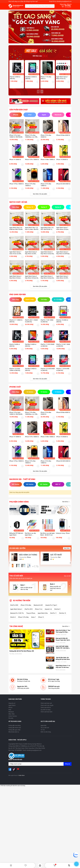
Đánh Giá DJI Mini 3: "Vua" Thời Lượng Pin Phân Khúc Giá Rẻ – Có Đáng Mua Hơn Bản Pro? (63, 634)
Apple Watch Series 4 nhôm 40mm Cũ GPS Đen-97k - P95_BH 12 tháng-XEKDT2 (62, 280)
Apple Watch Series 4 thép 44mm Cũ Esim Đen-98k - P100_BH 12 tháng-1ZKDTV (48, 280)
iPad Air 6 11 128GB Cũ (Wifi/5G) (16, 323)
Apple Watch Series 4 (16, 612)
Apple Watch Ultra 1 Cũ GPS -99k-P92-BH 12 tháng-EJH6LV (47, 231)
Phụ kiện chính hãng (19, 504)
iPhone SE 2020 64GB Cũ (63, 186)
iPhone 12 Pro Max (23, 620)
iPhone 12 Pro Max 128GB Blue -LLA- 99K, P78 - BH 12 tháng (31, 139)
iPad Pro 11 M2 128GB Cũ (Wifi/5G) (47, 323)
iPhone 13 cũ (39, 612)
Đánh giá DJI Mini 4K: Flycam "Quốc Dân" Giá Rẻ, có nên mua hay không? (63, 642)
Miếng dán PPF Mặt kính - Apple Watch (16, 537)
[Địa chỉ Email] (40, 766)
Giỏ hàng (55, 865)
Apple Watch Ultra (43, 616)
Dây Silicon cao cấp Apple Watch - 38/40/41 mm (47, 537)
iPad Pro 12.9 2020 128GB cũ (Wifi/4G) (15, 372)
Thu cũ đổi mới (45, 730)
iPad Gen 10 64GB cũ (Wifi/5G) (62, 323)
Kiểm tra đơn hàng (46, 734)
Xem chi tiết (67, 578)
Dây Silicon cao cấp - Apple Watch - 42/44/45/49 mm (31, 537)
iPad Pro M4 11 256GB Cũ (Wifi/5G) (31, 323)
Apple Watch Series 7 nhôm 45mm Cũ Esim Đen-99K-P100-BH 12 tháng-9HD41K (62, 231)
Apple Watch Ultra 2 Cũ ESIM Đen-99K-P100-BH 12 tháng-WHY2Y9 (16, 231)
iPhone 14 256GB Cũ (62, 162)
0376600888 (18, 753)
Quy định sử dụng (46, 712)
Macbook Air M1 (38, 608)
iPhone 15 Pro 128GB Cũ (32, 162)
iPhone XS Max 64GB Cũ (63, 138)
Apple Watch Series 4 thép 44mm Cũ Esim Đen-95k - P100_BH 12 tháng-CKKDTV (32, 280)
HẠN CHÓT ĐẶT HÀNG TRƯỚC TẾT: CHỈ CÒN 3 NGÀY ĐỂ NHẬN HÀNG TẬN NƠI (62, 650)
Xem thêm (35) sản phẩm (40, 289)
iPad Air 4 (13, 620)
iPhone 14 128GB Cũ (15, 162)
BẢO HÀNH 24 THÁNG (28, 557)
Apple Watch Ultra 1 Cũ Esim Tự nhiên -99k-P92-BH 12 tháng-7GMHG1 (32, 231)
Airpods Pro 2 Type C (51, 608)
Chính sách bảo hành (46, 714)
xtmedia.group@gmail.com (64, 1)
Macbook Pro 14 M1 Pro (17, 616)
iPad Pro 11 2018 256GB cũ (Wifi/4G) (47, 348)
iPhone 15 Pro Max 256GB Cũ (46, 139)
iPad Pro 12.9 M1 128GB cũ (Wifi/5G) (63, 348)
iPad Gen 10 (63, 616)
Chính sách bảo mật (46, 706)
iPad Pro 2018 (29, 612)
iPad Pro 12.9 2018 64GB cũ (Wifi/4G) (48, 372)
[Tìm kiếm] (27, 6)
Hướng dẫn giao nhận (14, 732)
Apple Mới (43, 728)
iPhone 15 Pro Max (26, 608)
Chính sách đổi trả (46, 710)
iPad (10, 712)
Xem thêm (67, 551)
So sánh (69, 865)
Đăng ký (68, 766)
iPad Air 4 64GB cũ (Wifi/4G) (15, 80)
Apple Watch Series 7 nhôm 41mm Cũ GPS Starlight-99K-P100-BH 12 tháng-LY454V (16, 255)
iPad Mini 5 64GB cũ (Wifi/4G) (31, 348)
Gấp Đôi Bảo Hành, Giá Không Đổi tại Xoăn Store (63, 661)
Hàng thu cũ (12, 706)
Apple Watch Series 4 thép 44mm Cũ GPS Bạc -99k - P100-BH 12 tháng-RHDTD (63, 255)
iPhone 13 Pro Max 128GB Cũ (46, 187)
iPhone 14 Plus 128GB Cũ (16, 186)
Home (40, 865)
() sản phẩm (68, 7)
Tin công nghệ (16, 629)
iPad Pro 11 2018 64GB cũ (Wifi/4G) (63, 372)
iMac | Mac (12, 716)
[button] (70, 28)
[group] (40, 28)
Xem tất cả (66, 504)
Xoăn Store (22, 778)
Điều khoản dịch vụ (14, 734)
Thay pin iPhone (31, 616)
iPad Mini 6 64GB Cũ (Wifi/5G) (31, 80)
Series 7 (33, 620)
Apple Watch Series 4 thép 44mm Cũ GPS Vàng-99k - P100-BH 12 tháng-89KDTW (31, 255)
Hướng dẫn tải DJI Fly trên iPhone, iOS (22, 654)
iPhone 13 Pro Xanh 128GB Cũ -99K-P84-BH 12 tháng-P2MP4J (16, 139)
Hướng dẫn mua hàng (14, 728)
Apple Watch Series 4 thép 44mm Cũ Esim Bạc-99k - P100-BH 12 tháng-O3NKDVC (48, 255)
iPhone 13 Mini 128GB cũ (48, 162)
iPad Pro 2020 (14, 608)
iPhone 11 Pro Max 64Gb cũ (46, 80)
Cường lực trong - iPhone (63, 536)
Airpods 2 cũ (48, 612)
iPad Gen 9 (57, 612)
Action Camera (13, 719)
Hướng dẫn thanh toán (15, 730)
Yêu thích (26, 865)
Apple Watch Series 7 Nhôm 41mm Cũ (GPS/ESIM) (62, 80)
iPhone (10, 710)
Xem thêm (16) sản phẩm (40, 196)
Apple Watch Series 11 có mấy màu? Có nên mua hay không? (63, 669)
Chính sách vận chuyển (47, 708)
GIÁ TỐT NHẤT (56, 557)
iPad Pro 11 (53, 616)
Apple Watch (12, 708)
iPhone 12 (41, 620)
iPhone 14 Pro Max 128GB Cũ (30, 187)
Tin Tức (43, 732)
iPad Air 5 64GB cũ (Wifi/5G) (15, 348)
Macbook (11, 714)
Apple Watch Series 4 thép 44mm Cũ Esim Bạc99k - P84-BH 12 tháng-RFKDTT (15, 280)
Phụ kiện (11, 721)
